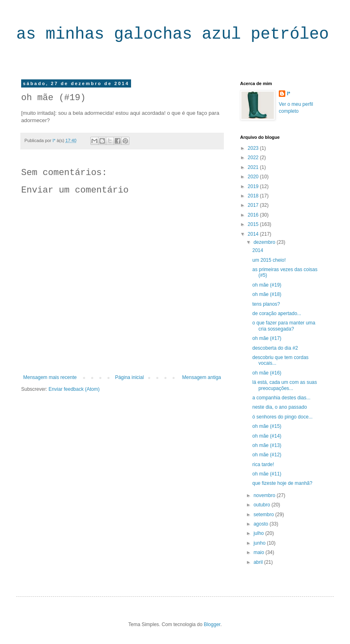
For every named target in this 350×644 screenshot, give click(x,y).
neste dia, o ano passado (280, 407)
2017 (254, 205)
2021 (254, 167)
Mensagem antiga (202, 377)
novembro (265, 495)
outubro (262, 505)
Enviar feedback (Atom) (74, 389)
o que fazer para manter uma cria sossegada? (284, 326)
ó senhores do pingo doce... (282, 417)
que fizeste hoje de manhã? (282, 483)
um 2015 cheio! (269, 260)
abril (259, 562)
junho (260, 543)
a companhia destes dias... (281, 398)
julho (259, 533)
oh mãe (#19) (267, 285)
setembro (264, 515)
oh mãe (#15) (267, 426)
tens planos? (266, 304)
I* (289, 94)
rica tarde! (263, 464)
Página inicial (130, 377)
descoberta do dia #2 (275, 348)
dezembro (265, 242)
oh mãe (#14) (267, 436)
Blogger (212, 624)
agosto (261, 524)
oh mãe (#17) (267, 338)
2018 (254, 196)
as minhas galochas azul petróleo (173, 34)
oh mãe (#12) (267, 455)
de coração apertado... (277, 313)
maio (259, 552)
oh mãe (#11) (267, 474)
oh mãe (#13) (267, 445)
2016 (254, 215)
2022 (254, 158)
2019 (254, 186)
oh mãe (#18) (267, 294)
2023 (254, 148)
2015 (254, 224)
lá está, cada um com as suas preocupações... (285, 385)
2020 (254, 177)
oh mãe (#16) (267, 373)
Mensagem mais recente (50, 377)
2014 (254, 234)
